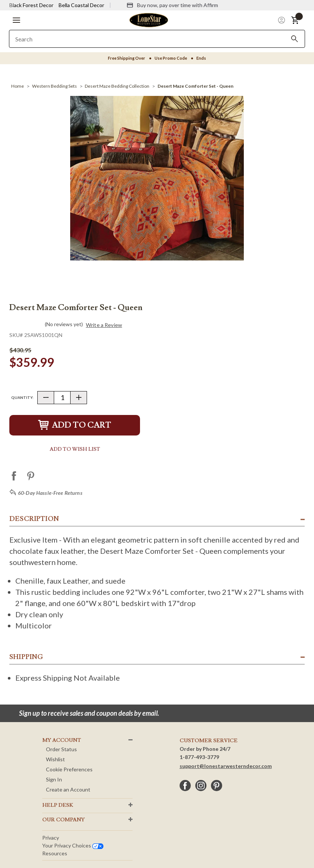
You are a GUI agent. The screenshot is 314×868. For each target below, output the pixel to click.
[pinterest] (217, 786)
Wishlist (55, 759)
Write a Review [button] (104, 325)
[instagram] (201, 786)
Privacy (51, 838)
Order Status (61, 749)
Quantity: (22, 397)
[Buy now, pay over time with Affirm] (172, 5)
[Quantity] (62, 398)
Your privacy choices (73, 845)
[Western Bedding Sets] (55, 86)
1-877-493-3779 (199, 757)
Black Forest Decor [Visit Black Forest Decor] (31, 5)
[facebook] (185, 786)
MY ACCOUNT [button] (62, 740)
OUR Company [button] (63, 820)
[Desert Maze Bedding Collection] (117, 86)
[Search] (295, 39)
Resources (55, 853)
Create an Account (68, 789)
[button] (16, 20)
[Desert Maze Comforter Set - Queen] (195, 86)
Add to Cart (75, 425)
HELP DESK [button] (58, 805)
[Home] (18, 86)
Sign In (54, 779)
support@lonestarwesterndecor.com (226, 766)
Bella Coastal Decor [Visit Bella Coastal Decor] (81, 5)
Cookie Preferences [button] (69, 769)
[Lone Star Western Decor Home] (149, 20)
